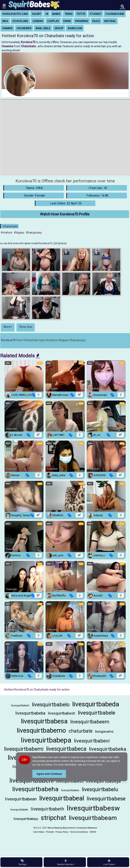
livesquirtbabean (21, 799)
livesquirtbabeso (70, 781)
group (59, 28)
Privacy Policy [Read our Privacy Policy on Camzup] (62, 832)
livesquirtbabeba (30, 713)
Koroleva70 (8, 340)
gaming (7, 28)
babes (56, 14)
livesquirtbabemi (24, 749)
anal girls (43, 28)
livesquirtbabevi (92, 741)
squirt (36, 14)
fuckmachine (115, 14)
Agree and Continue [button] (49, 774)
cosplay (53, 21)
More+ (8, 327)
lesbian (38, 21)
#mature (6, 233)
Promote (50, 832)
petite (81, 14)
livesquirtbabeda (96, 704)
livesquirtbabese (106, 799)
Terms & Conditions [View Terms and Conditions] (79, 832)
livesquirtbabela (70, 790)
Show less (26, 327)
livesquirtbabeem (90, 722)
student (95, 14)
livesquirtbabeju (26, 819)
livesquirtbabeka (108, 749)
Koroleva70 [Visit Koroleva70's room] (28, 42)
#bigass (19, 233)
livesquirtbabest (20, 706)
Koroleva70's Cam (15, 14)
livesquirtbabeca (66, 749)
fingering (82, 21)
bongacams (104, 731)
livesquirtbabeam (93, 818)
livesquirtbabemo (41, 730)
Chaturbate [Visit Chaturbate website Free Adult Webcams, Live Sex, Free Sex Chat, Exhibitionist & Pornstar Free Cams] (29, 46)
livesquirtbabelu (100, 789)
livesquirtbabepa (46, 740)
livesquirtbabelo (51, 705)
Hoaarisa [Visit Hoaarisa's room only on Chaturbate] (8, 46)
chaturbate (81, 731)
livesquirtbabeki (19, 810)
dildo (96, 21)
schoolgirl (20, 21)
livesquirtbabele (97, 713)
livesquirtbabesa (44, 721)
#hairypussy (34, 233)
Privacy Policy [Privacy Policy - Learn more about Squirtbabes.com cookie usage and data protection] (95, 765)
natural (110, 21)
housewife (24, 28)
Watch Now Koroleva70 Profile (65, 214)
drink (67, 21)
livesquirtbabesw (93, 808)
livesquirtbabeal (62, 798)
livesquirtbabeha (35, 789)
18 (47, 14)
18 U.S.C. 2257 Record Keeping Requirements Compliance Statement (65, 828)
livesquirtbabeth (47, 809)
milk (5, 21)
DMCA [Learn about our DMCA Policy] (93, 832)
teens (69, 14)
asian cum (75, 28)
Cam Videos (39, 832)
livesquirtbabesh (62, 713)
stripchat (53, 818)
